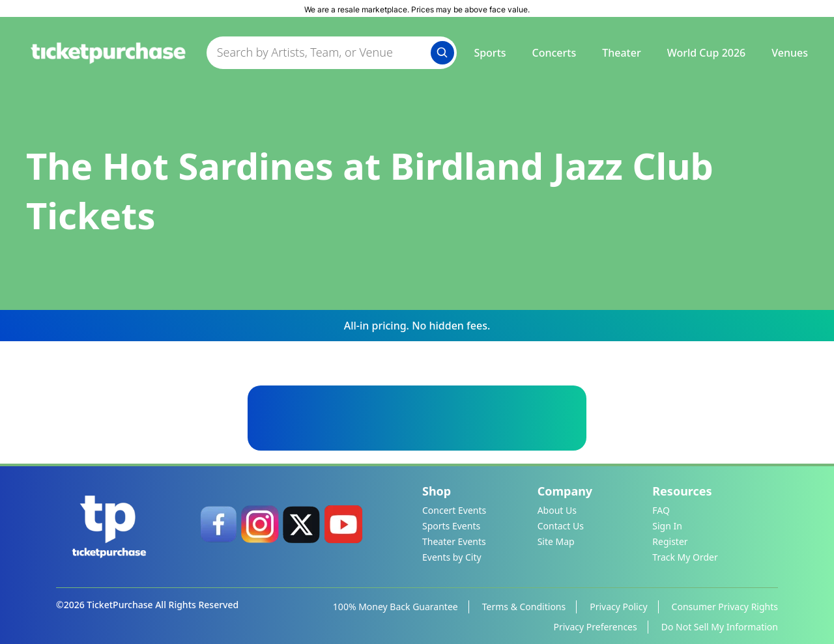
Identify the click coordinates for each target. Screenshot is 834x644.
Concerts (554, 53)
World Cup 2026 (707, 53)
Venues (790, 53)
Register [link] (670, 541)
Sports (490, 53)
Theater (621, 53)
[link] (218, 524)
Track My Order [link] (685, 557)
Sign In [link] (667, 526)
